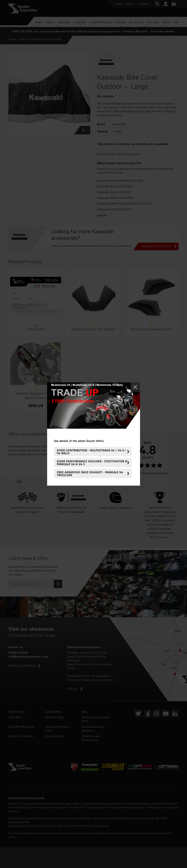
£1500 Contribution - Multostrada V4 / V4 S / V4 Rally (91, 452)
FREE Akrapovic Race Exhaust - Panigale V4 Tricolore (90, 473)
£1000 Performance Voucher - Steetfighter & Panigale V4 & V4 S (92, 462)
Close (135, 387)
